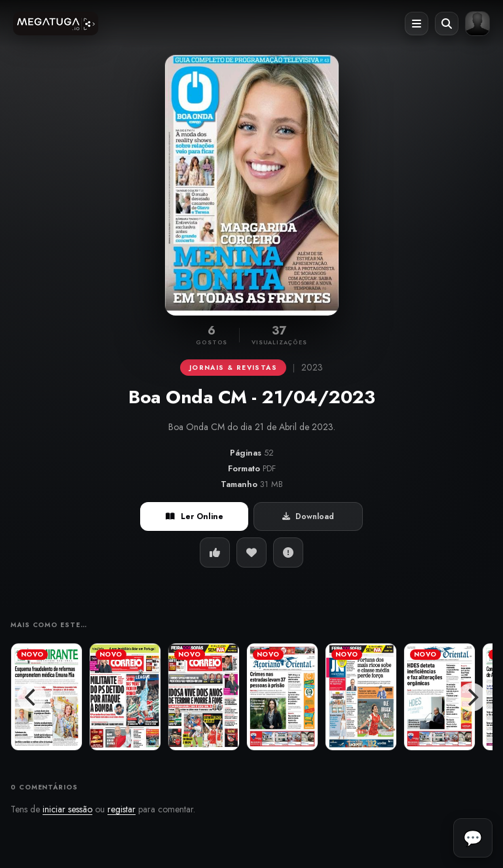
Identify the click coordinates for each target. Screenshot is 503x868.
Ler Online (195, 516)
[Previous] (31, 697)
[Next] (472, 697)
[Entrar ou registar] (477, 24)
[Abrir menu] (417, 24)
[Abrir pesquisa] (447, 24)
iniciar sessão (67, 809)
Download (308, 516)
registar (121, 809)
